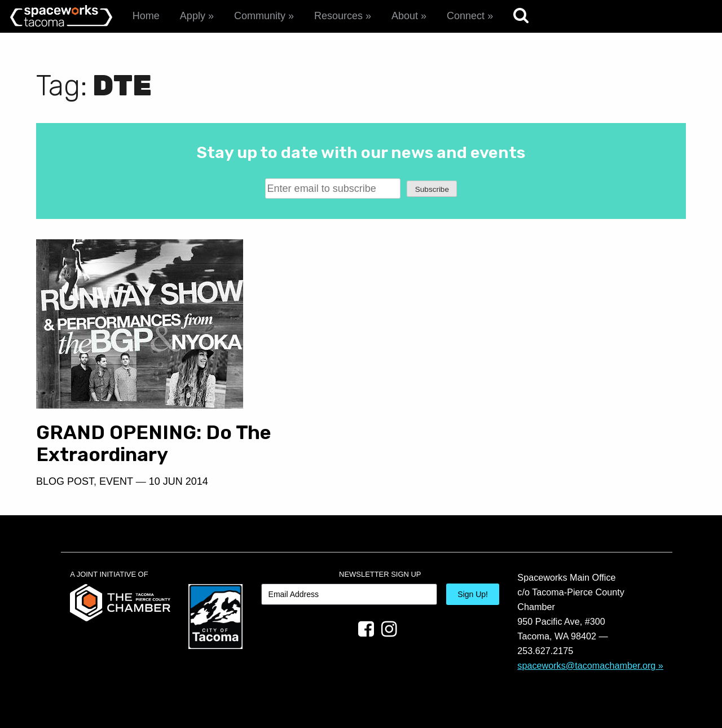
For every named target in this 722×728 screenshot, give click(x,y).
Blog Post (65, 481)
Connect (466, 16)
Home (146, 16)
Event (116, 481)
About (405, 16)
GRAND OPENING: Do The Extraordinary (154, 444)
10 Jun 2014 (179, 481)
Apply (193, 16)
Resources (338, 16)
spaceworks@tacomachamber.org (586, 665)
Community (260, 16)
